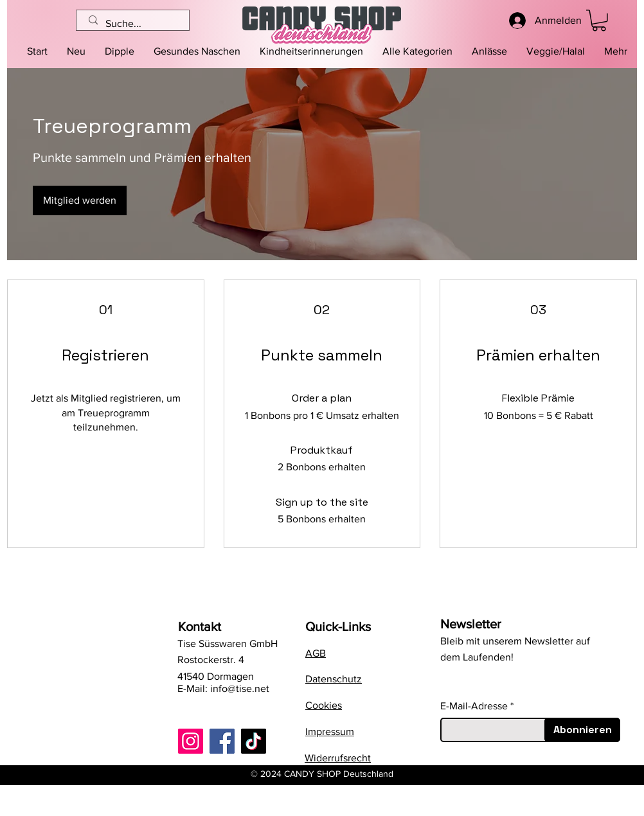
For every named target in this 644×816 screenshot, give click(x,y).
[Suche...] (134, 24)
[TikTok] (254, 741)
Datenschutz (334, 679)
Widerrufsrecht (338, 758)
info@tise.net (240, 688)
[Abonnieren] (582, 730)
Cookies (324, 705)
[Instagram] (191, 741)
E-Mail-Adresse (474, 706)
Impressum (330, 732)
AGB (316, 653)
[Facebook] (222, 741)
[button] (417, 51)
